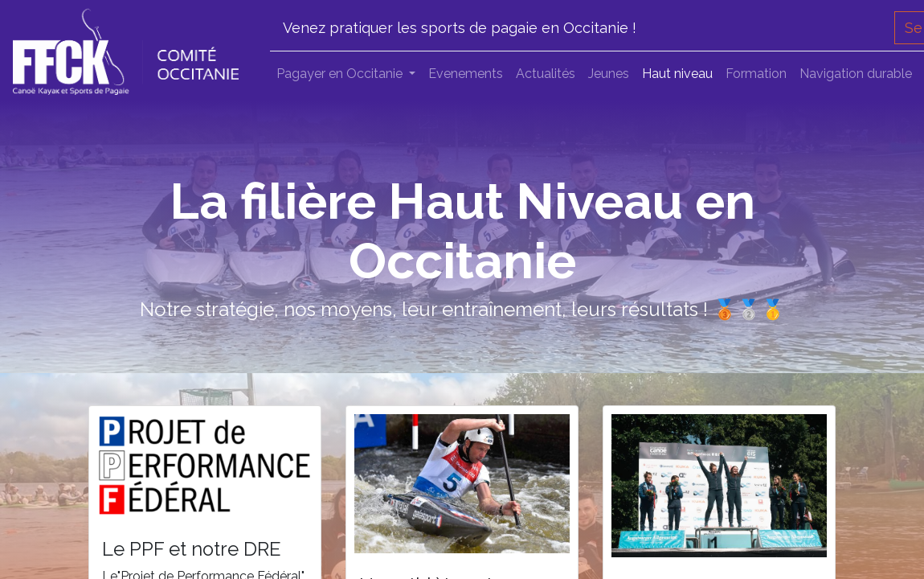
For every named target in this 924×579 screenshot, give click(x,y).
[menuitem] (466, 74)
